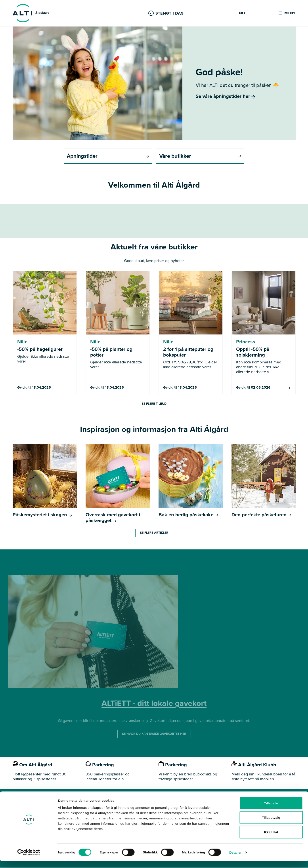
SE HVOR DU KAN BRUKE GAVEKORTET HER (154, 734)
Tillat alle (271, 810)
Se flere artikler (154, 533)
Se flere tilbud (154, 404)
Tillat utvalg (271, 825)
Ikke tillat (271, 839)
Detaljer (235, 859)
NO (242, 13)
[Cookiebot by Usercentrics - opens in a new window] (29, 859)
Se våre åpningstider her (225, 96)
